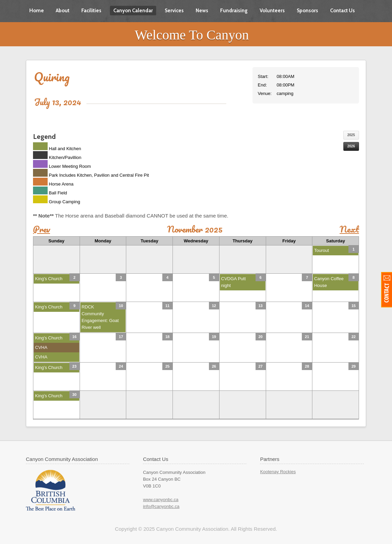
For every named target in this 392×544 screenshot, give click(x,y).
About (63, 11)
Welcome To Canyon (192, 35)
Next (349, 229)
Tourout (321, 250)
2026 (351, 146)
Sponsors (307, 11)
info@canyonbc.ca (161, 506)
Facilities (91, 11)
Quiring (52, 77)
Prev (42, 229)
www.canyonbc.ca (161, 500)
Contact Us (342, 11)
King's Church (49, 279)
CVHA (41, 347)
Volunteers (272, 11)
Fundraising (234, 11)
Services (174, 11)
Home (37, 11)
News (202, 11)
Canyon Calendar (133, 11)
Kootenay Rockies (278, 472)
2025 (351, 135)
